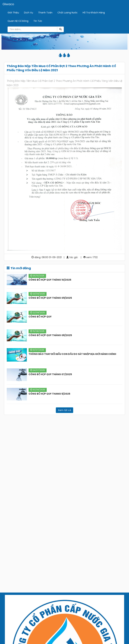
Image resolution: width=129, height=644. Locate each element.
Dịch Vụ (29, 13)
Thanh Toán (45, 13)
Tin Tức (38, 21)
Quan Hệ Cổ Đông (18, 21)
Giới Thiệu (13, 13)
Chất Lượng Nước (68, 13)
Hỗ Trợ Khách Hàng (94, 13)
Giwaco (8, 4)
